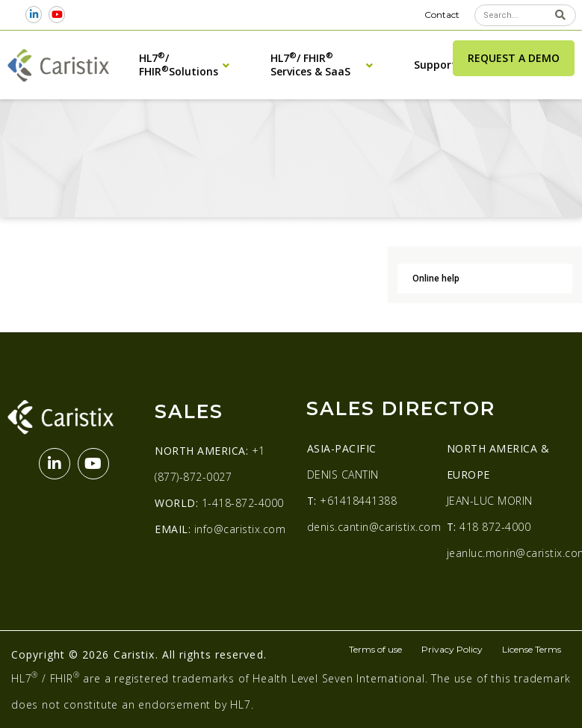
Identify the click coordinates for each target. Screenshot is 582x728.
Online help (436, 279)
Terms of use (375, 649)
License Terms (532, 649)
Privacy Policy (452, 649)
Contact (442, 15)
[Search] (561, 15)
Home (20, 132)
